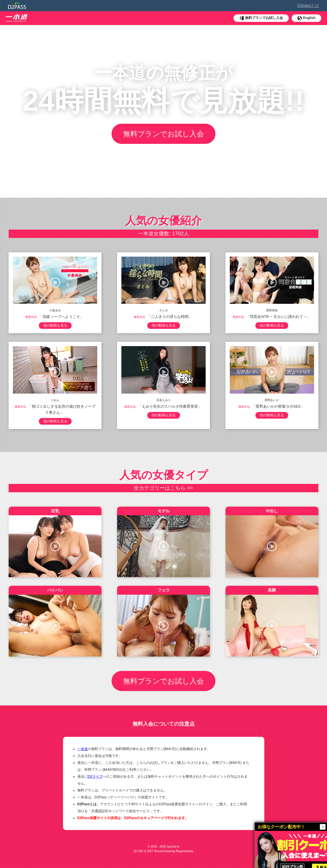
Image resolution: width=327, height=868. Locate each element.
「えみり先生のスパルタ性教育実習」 (170, 406)
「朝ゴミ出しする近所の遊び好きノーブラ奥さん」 (62, 409)
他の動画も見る (55, 325)
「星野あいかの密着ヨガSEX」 (278, 406)
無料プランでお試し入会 (163, 134)
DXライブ (95, 777)
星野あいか (272, 400)
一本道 (83, 749)
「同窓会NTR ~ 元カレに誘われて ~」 (278, 317)
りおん (55, 400)
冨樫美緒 (272, 310)
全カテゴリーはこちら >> (163, 488)
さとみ (164, 310)
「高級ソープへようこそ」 (61, 317)
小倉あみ (55, 310)
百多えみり (164, 400)
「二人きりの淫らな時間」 (170, 317)
